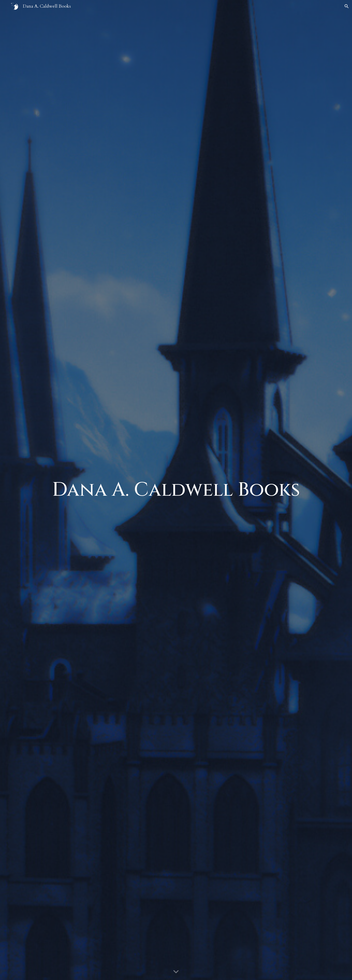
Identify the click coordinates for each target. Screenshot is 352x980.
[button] (347, 6)
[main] (176, 490)
